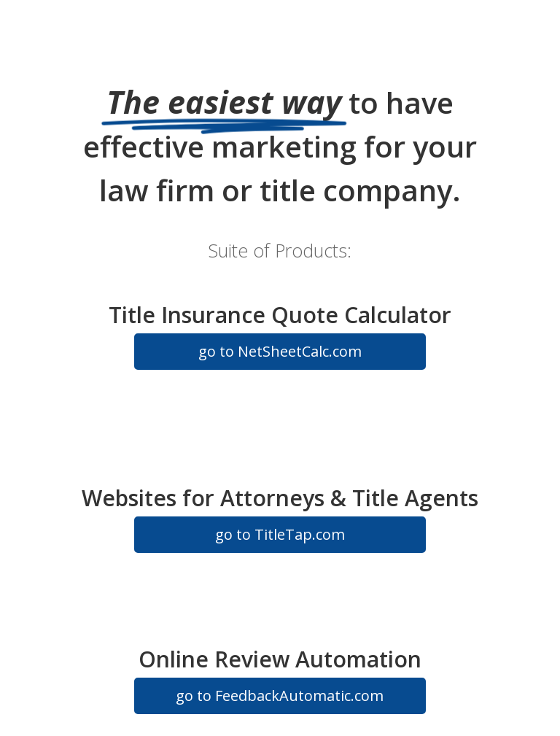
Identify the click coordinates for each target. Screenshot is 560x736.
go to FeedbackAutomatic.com (280, 696)
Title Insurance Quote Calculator (280, 315)
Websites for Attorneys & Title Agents (280, 498)
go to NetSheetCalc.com (280, 351)
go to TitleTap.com (280, 534)
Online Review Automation (280, 659)
